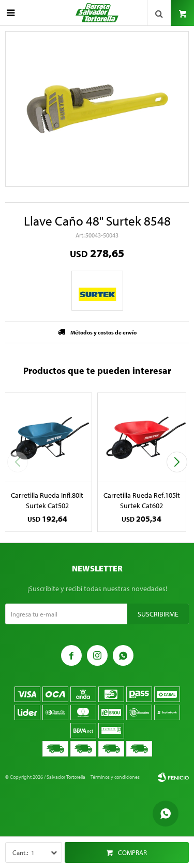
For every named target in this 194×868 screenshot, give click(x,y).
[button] (177, 462)
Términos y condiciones (115, 777)
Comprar (132, 852)
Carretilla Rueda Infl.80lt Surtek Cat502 (47, 500)
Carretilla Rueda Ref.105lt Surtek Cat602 (142, 500)
